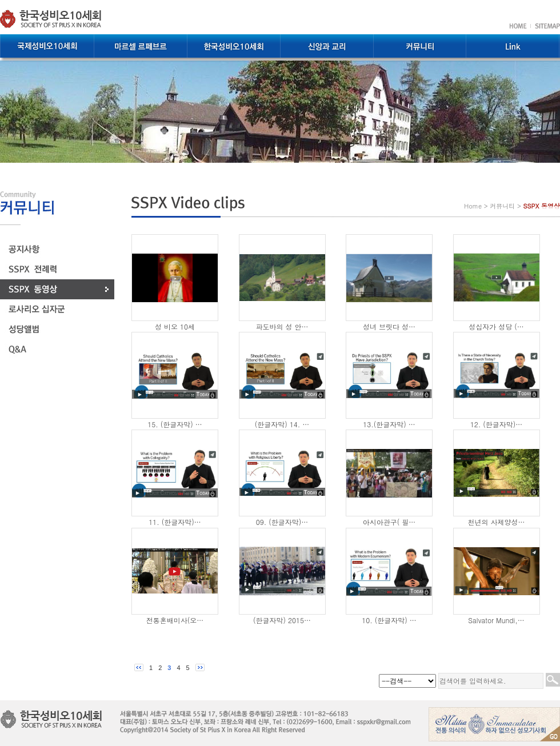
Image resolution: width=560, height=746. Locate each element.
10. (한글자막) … (389, 620)
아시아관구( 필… (389, 522)
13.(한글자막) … (389, 424)
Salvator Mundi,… (496, 620)
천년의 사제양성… (496, 522)
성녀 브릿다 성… (389, 326)
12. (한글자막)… (497, 424)
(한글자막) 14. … (282, 424)
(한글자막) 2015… (282, 620)
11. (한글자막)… (175, 522)
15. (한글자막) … (175, 424)
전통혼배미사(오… (175, 620)
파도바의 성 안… (282, 326)
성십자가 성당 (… (496, 326)
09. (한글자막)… (282, 522)
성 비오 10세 (175, 326)
